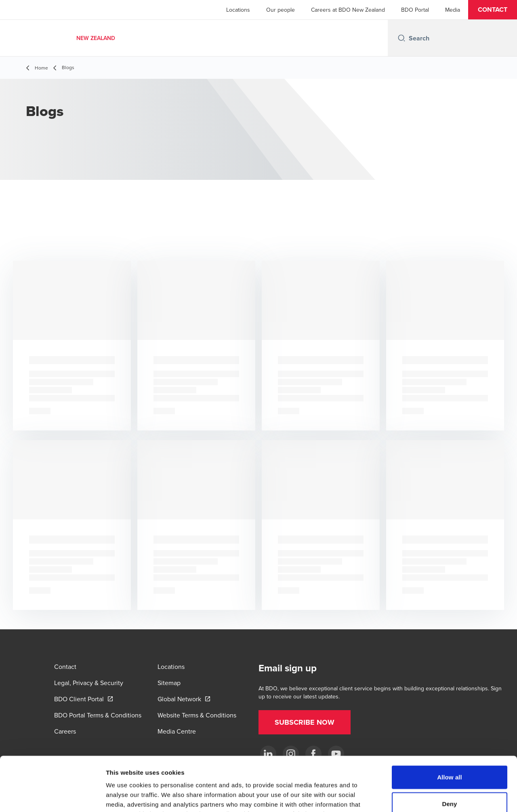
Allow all (450, 726)
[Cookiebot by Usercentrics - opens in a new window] (52, 796)
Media (453, 10)
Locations (238, 10)
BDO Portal (415, 10)
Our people (281, 10)
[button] (493, 10)
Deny (449, 753)
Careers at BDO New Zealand (348, 10)
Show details (424, 796)
